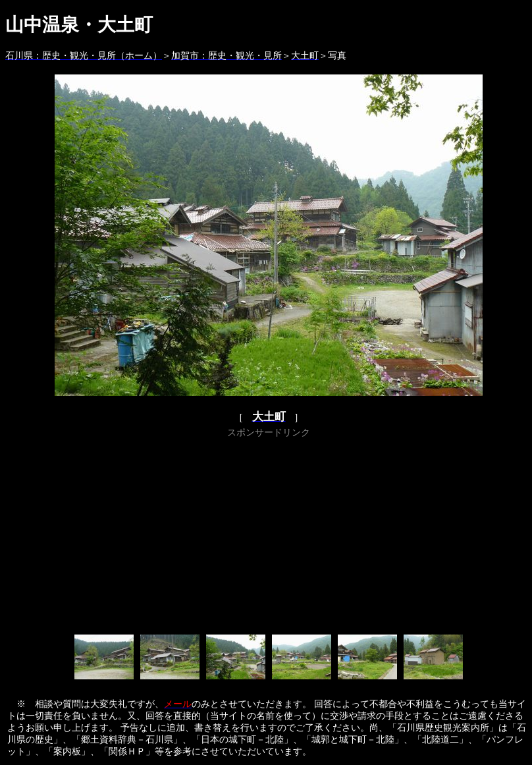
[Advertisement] (269, 534)
